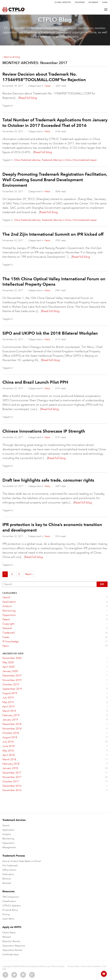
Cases (48, 86)
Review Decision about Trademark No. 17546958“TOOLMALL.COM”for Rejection (44, 77)
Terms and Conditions (91, 966)
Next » (29, 574)
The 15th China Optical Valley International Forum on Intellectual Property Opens (54, 282)
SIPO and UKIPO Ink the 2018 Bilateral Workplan (50, 333)
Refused (7, 937)
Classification (9, 901)
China (105, 2)
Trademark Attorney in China (57, 160)
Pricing (6, 914)
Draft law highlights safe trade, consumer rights (48, 480)
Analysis (7, 834)
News (47, 131)
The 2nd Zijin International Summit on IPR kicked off (53, 234)
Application (8, 830)
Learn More (8, 919)
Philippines (80, 2)
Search (6, 826)
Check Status (9, 933)
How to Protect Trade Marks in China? (22, 861)
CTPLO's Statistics (12, 906)
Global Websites (63, 2)
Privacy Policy (74, 966)
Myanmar (93, 2)
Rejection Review (11, 941)
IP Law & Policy (10, 910)
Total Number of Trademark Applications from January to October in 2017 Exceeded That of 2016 (55, 123)
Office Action (9, 870)
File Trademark (10, 866)
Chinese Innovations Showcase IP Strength (44, 431)
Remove (7, 879)
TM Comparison (11, 897)
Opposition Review (12, 950)
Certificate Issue (11, 954)
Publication (8, 874)
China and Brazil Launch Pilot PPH (35, 382)
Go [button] (102, 584)
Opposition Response (14, 946)
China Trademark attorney (27, 160)
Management (9, 847)
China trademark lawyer (85, 160)
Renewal (7, 883)
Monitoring (8, 839)
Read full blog (28, 98)
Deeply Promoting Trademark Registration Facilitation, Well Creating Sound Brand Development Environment (55, 180)
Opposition (8, 843)
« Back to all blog (11, 57)
